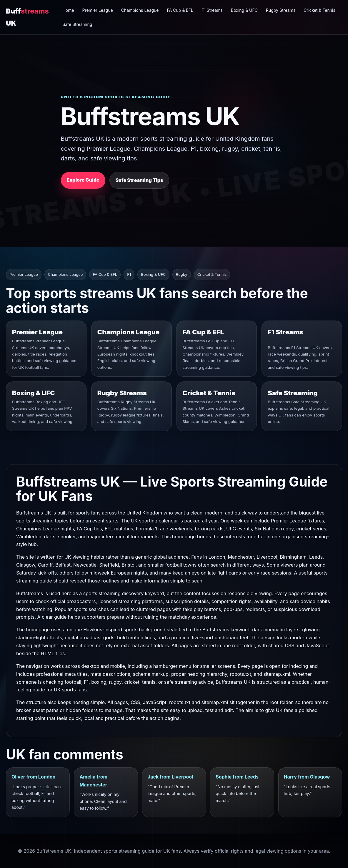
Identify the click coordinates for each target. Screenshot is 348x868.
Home (68, 10)
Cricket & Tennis (319, 10)
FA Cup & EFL (180, 10)
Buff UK (27, 17)
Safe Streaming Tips (139, 180)
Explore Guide (83, 180)
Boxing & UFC (244, 10)
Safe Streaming (77, 24)
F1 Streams (212, 10)
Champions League (140, 10)
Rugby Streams (281, 10)
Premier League (98, 10)
